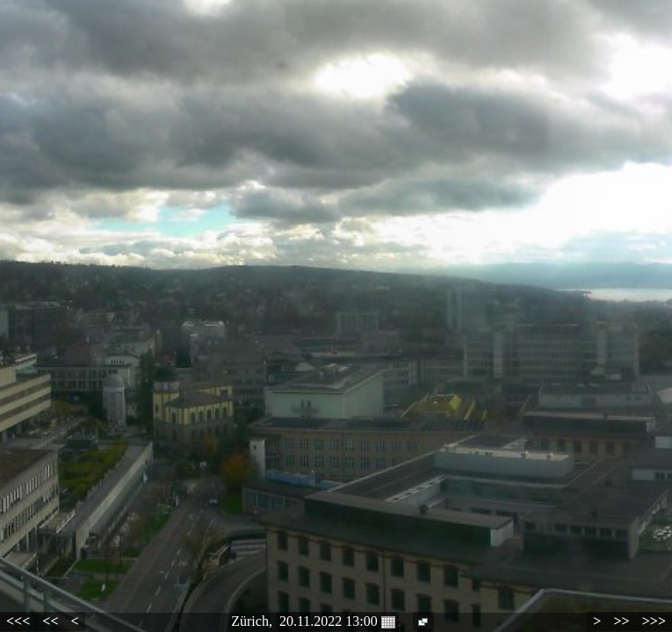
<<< (18, 621)
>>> (654, 621)
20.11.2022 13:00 (337, 621)
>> (621, 621)
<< (50, 621)
